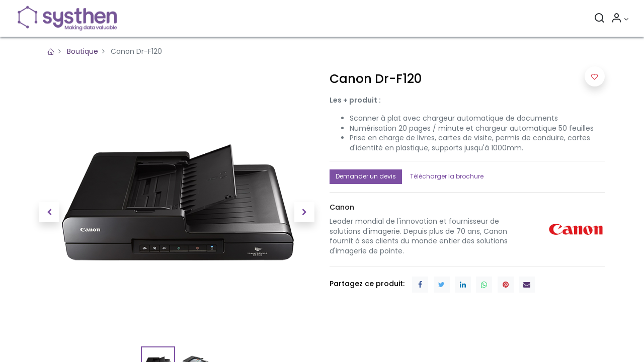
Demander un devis (366, 176)
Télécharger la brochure (447, 176)
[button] (49, 212)
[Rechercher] (599, 19)
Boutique (83, 51)
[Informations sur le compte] (620, 19)
